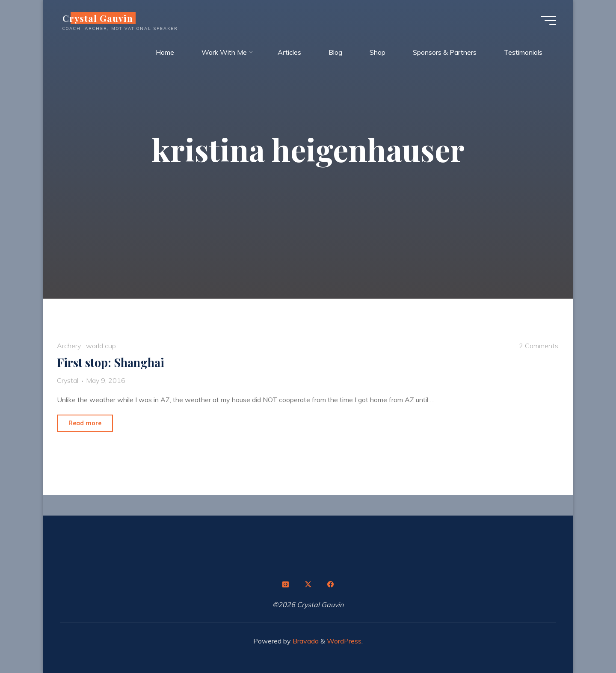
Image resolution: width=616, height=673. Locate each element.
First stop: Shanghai (111, 362)
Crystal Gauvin (98, 18)
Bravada (305, 641)
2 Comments (539, 346)
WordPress (344, 641)
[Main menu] (548, 21)
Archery (69, 346)
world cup (101, 346)
